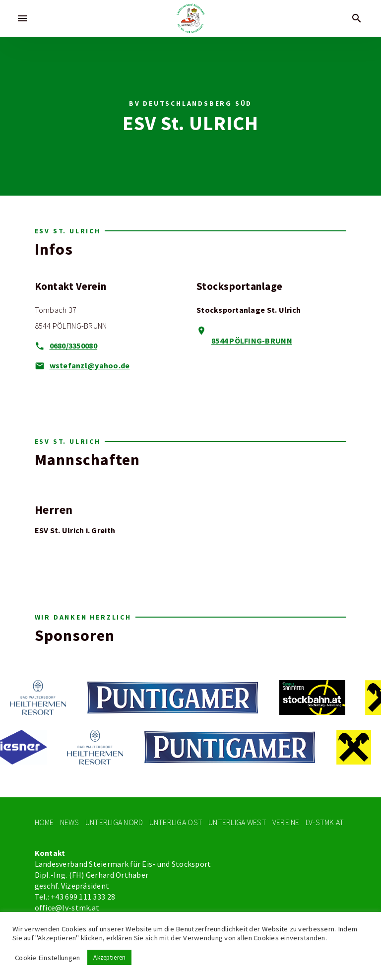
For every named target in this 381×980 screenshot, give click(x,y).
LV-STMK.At (325, 822)
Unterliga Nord (114, 822)
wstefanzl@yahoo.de (90, 366)
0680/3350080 (73, 346)
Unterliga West (237, 822)
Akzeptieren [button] (109, 957)
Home (44, 822)
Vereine (286, 822)
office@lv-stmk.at (67, 908)
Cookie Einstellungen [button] (47, 958)
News (70, 822)
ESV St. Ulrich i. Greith (75, 530)
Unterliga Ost (176, 822)
